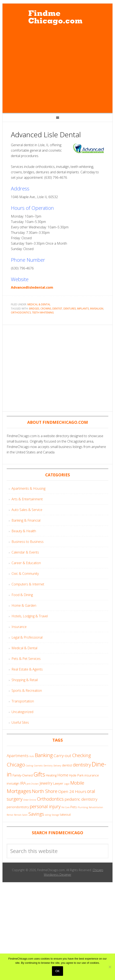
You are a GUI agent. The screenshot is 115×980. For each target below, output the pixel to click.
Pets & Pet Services (26, 659)
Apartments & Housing (28, 488)
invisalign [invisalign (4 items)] (13, 783)
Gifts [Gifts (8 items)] (39, 774)
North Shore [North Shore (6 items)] (45, 791)
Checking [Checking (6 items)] (81, 755)
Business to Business (28, 542)
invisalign (97, 309)
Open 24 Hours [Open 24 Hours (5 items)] (72, 791)
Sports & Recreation (27, 691)
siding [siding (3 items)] (48, 815)
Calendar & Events (25, 552)
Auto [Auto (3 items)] (32, 756)
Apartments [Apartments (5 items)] (18, 756)
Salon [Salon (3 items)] (25, 815)
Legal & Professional (27, 637)
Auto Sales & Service (27, 510)
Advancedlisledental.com (32, 287)
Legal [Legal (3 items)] (67, 784)
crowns (46, 309)
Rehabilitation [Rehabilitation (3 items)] (96, 807)
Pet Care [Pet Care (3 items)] (65, 807)
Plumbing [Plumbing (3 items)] (83, 807)
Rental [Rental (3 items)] (10, 815)
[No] (110, 967)
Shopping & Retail (25, 680)
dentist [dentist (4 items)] (67, 765)
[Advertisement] (40, 70)
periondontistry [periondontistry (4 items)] (18, 807)
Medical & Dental (39, 304)
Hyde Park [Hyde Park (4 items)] (76, 775)
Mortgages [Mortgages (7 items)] (19, 791)
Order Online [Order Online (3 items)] (30, 800)
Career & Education (26, 563)
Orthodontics (21, 313)
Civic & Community (25, 574)
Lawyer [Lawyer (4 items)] (58, 783)
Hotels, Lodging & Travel (30, 616)
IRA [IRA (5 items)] (23, 783)
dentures (70, 309)
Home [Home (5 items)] (63, 775)
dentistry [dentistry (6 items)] (82, 765)
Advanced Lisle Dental (46, 135)
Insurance (19, 627)
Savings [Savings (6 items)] (36, 814)
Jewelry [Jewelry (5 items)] (46, 783)
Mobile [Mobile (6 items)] (77, 783)
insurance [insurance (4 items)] (92, 775)
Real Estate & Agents (27, 669)
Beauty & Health (24, 531)
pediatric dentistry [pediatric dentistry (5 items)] (81, 799)
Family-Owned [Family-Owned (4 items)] (23, 775)
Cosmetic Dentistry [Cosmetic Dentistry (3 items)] (43, 766)
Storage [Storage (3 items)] (55, 815)
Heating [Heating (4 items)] (51, 775)
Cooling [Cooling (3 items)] (29, 766)
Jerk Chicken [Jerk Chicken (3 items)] (33, 784)
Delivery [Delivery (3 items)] (57, 766)
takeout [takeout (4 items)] (65, 814)
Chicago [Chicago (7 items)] (16, 764)
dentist (57, 309)
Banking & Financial (26, 520)
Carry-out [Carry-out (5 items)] (62, 756)
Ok (57, 971)
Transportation (23, 701)
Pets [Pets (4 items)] (74, 807)
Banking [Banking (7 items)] (44, 755)
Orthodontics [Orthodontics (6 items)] (50, 799)
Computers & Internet (28, 584)
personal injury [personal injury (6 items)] (45, 806)
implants (83, 309)
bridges (34, 309)
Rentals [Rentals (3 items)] (18, 815)
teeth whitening (43, 313)
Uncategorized (22, 712)
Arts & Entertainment (27, 499)
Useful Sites (20, 722)
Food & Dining (22, 595)
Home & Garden (24, 605)
